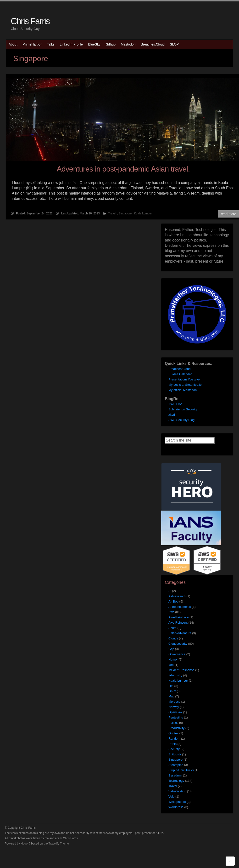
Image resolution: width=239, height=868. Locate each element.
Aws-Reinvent (178, 623)
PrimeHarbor (32, 44)
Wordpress (176, 807)
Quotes (173, 733)
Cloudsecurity (178, 644)
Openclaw (175, 712)
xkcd (172, 415)
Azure (172, 628)
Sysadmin (175, 775)
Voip (171, 796)
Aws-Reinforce (178, 617)
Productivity (176, 728)
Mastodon (128, 44)
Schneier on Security (183, 409)
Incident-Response (181, 670)
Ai (170, 591)
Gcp (171, 649)
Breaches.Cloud (153, 44)
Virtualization (177, 791)
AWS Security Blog (181, 420)
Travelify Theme (59, 844)
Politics (173, 723)
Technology (176, 781)
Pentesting (176, 717)
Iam (171, 665)
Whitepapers (177, 802)
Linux (172, 691)
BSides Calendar (180, 374)
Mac (171, 696)
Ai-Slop (173, 601)
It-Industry (175, 675)
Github (111, 44)
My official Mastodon (183, 390)
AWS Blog (175, 404)
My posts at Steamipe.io (185, 385)
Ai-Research (177, 596)
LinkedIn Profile (71, 44)
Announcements (180, 607)
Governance (177, 654)
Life (171, 686)
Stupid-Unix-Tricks (181, 770)
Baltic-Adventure (180, 633)
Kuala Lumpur (143, 213)
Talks (51, 44)
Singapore (125, 213)
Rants (172, 744)
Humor (173, 659)
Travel (112, 213)
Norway (174, 707)
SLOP (174, 44)
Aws (171, 612)
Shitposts (175, 754)
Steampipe (176, 765)
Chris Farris (30, 21)
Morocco (174, 702)
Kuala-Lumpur (178, 681)
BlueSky (94, 44)
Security (174, 749)
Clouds (173, 638)
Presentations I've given (185, 379)
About (13, 44)
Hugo (24, 844)
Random (174, 739)
